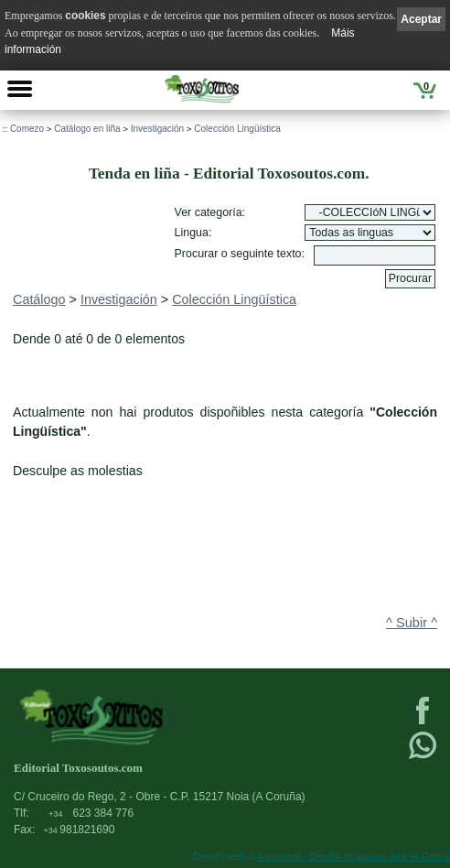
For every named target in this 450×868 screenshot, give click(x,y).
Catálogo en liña (87, 129)
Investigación (157, 129)
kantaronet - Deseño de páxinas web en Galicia (354, 857)
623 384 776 (91, 813)
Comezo (27, 129)
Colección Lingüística (237, 129)
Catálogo (39, 299)
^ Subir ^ (412, 623)
